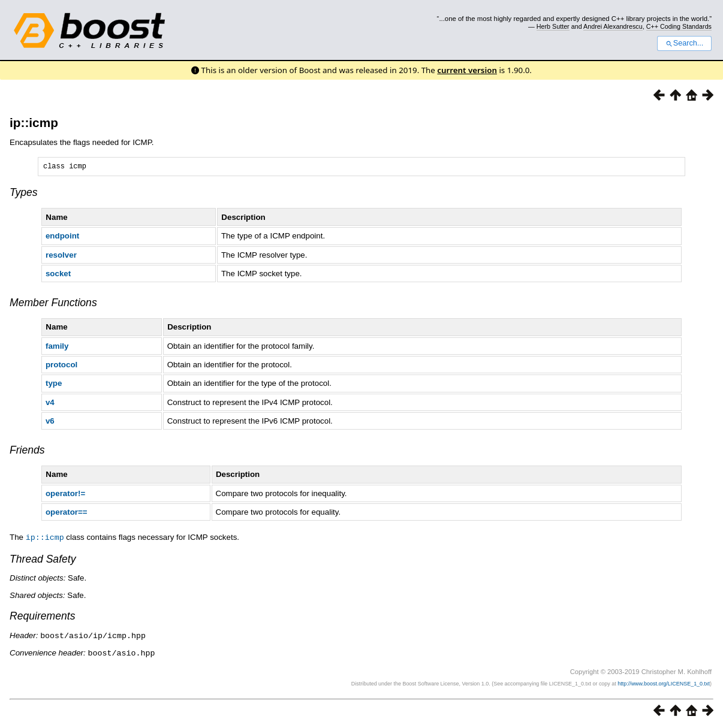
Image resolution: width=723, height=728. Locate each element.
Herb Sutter (553, 26)
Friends (27, 452)
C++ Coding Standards (679, 26)
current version (467, 70)
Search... (684, 43)
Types (24, 194)
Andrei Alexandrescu (613, 26)
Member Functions (53, 304)
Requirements (43, 617)
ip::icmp (34, 123)
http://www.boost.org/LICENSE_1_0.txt (664, 684)
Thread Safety (43, 560)
